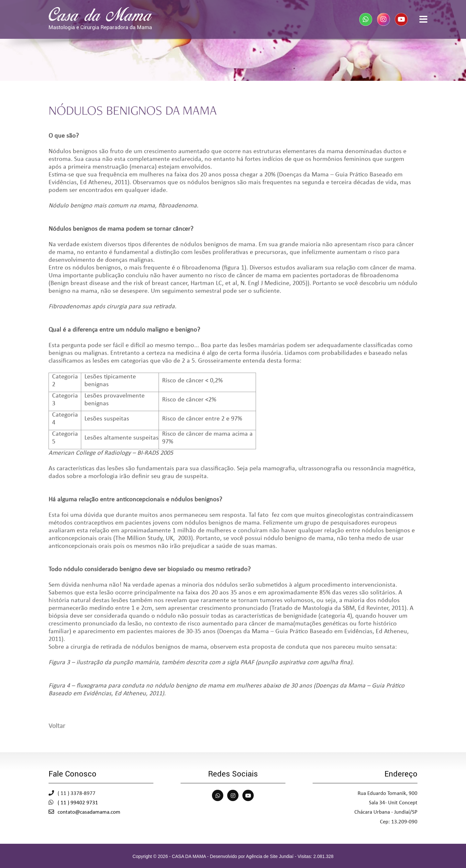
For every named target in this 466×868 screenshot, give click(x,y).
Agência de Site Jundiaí (270, 856)
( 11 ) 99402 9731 (78, 803)
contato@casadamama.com (89, 812)
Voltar (57, 729)
